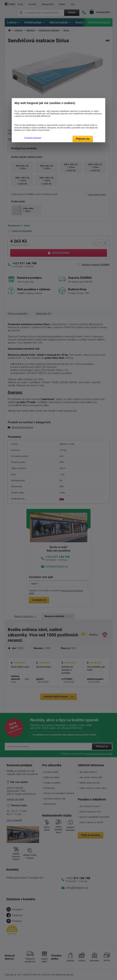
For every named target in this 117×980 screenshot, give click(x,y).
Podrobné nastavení (33, 138)
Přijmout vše (83, 139)
